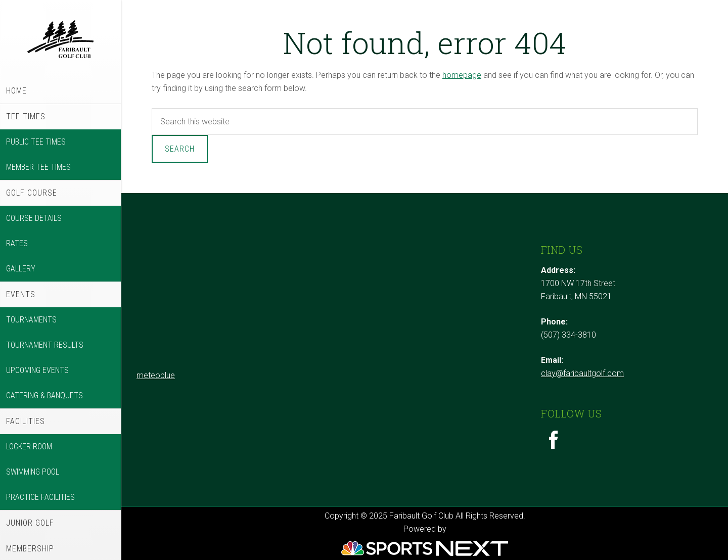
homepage (462, 75)
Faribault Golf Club (60, 39)
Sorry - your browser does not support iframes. (212, 304)
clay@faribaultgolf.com (582, 373)
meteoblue (156, 375)
